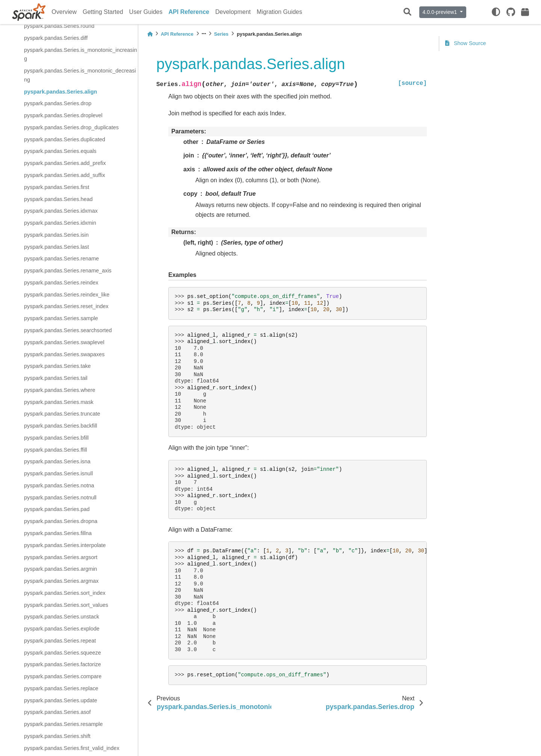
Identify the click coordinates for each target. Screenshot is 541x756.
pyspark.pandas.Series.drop (58, 103)
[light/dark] (496, 12)
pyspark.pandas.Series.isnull (58, 473)
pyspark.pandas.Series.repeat (60, 641)
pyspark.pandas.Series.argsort (61, 557)
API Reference (189, 12)
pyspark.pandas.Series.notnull (60, 497)
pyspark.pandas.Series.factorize (63, 664)
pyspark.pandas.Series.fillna (58, 533)
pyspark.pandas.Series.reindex (61, 283)
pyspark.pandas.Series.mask (59, 402)
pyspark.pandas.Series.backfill (60, 426)
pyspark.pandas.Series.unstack (62, 617)
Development (233, 12)
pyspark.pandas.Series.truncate (62, 414)
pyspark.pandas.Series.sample (61, 318)
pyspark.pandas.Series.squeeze (63, 653)
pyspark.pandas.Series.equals (60, 151)
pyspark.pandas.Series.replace (61, 688)
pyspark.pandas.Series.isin (56, 235)
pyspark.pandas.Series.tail (56, 378)
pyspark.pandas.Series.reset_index (66, 306)
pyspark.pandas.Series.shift (57, 736)
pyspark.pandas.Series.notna (59, 485)
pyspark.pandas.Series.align (60, 92)
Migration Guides (279, 12)
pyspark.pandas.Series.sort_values (66, 605)
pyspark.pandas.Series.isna (57, 461)
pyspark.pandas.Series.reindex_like (67, 295)
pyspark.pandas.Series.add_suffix (65, 175)
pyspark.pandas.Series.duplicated (65, 139)
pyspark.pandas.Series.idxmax (61, 211)
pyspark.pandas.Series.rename (61, 259)
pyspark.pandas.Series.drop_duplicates (71, 127)
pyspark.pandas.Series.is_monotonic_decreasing (80, 75)
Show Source (466, 43)
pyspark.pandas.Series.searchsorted (68, 330)
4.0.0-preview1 (441, 12)
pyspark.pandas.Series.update (60, 700)
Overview (64, 12)
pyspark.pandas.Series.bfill (56, 438)
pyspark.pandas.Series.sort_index (65, 593)
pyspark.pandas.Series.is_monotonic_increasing (81, 54)
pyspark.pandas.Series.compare (63, 676)
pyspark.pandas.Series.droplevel (63, 115)
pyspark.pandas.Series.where (60, 390)
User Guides (146, 12)
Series (221, 34)
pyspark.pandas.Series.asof (57, 712)
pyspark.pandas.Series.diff (56, 38)
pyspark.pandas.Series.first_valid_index (72, 748)
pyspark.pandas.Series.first (57, 187)
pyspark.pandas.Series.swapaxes (64, 354)
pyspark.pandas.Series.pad (57, 509)
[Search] (407, 12)
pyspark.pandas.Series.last (57, 247)
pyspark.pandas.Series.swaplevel (64, 342)
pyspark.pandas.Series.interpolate (65, 545)
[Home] (150, 34)
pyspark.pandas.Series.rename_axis (68, 271)
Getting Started (103, 12)
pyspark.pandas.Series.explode (62, 629)
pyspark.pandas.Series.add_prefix (65, 163)
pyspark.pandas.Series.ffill (56, 450)
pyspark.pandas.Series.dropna (61, 521)
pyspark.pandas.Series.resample (63, 724)
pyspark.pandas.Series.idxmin (60, 223)
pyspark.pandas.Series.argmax (61, 581)
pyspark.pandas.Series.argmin (60, 569)
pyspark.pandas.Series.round (59, 26)
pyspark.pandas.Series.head (58, 199)
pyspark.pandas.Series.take (57, 366)
